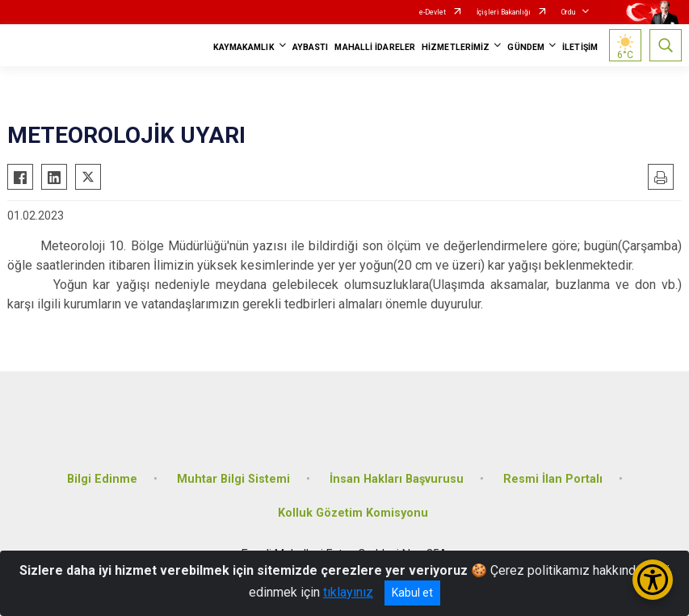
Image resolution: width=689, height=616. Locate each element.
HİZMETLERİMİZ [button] (456, 47)
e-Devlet (433, 12)
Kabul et (412, 593)
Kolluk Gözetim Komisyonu (353, 513)
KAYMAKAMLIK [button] (244, 47)
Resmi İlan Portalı (553, 479)
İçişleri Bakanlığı (504, 12)
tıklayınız (348, 592)
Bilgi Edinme (102, 479)
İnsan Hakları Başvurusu (397, 479)
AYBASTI (311, 47)
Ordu (568, 12)
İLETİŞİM (580, 47)
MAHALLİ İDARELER (375, 47)
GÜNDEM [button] (526, 47)
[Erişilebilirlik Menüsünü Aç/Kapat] (653, 580)
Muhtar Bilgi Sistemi (233, 479)
